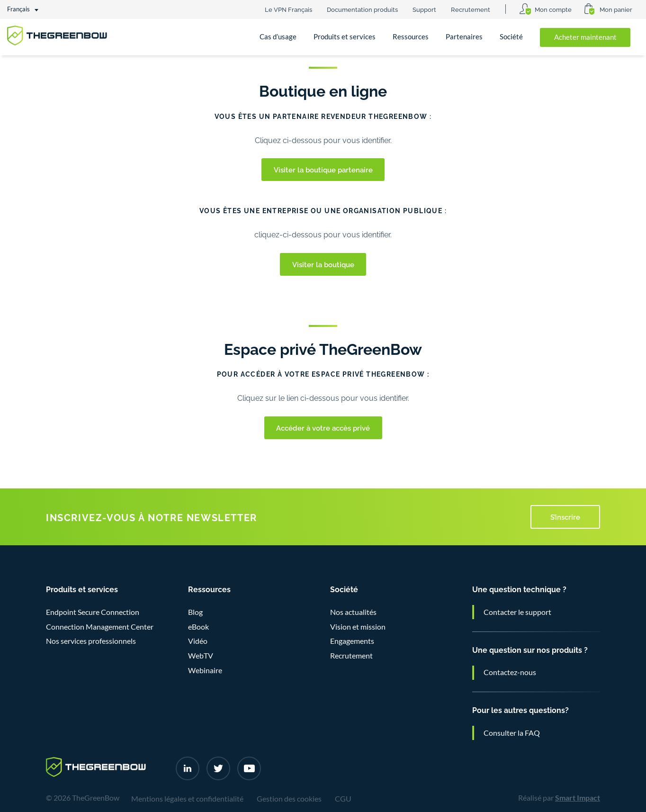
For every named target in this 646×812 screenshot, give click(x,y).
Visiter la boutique (323, 264)
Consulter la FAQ (512, 733)
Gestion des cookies (289, 799)
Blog (195, 612)
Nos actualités (353, 612)
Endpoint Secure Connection (93, 612)
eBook (198, 627)
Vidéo (198, 641)
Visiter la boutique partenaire (323, 169)
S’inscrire (565, 516)
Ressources (411, 37)
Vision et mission (358, 627)
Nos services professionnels (91, 641)
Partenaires (464, 37)
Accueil (27, 70)
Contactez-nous (510, 672)
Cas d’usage (278, 37)
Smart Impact (578, 798)
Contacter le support (517, 612)
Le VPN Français (288, 9)
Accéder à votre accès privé (323, 427)
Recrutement (471, 9)
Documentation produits (362, 9)
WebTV (201, 656)
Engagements (352, 641)
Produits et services (345, 37)
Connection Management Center (100, 627)
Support (424, 9)
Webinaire (205, 670)
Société (511, 37)
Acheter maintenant (585, 37)
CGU (343, 799)
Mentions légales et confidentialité (187, 799)
